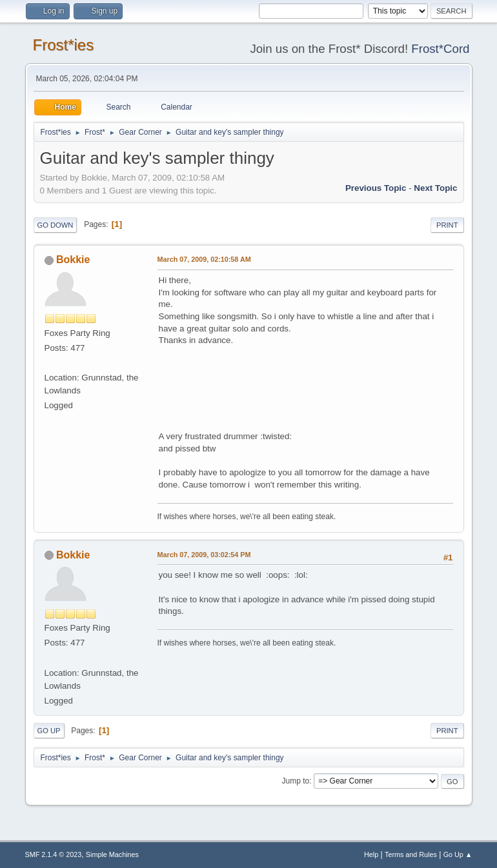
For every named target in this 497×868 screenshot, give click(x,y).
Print (447, 225)
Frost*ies (64, 45)
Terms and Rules (411, 854)
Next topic (435, 188)
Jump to (296, 781)
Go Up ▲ (458, 854)
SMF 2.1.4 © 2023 (54, 854)
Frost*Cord (440, 49)
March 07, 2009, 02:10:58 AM (204, 259)
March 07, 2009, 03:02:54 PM (204, 555)
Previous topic (376, 188)
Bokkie (73, 260)
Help (371, 854)
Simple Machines (112, 854)
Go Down (56, 225)
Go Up (49, 731)
